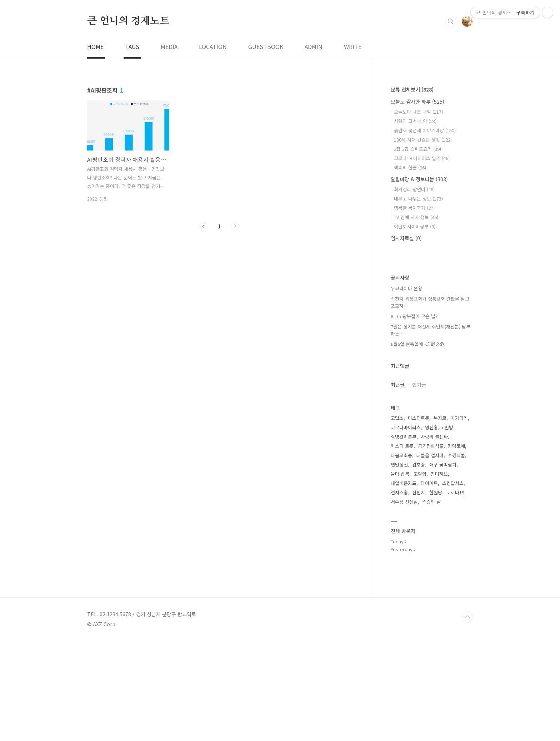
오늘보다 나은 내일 (418, 212)
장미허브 (439, 574)
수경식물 (456, 555)
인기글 (419, 485)
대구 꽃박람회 (443, 565)
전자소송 (399, 592)
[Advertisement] (214, 57)
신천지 (419, 592)
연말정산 (399, 565)
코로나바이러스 (406, 527)
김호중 (419, 565)
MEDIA (169, 147)
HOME (95, 147)
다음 (235, 326)
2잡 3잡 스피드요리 (417, 249)
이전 (204, 326)
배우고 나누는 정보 (418, 299)
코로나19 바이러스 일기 (422, 258)
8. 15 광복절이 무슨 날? (414, 416)
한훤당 (436, 592)
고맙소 (397, 518)
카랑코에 (456, 546)
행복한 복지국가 (414, 308)
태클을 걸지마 (430, 555)
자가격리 (459, 518)
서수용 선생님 (404, 602)
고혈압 (420, 574)
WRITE (353, 147)
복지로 (440, 518)
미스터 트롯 (402, 546)
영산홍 (431, 527)
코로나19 (455, 592)
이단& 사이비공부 (415, 327)
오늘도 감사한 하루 (417, 202)
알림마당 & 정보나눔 (419, 279)
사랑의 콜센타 (434, 537)
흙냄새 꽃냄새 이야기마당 (425, 230)
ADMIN (314, 147)
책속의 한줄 (410, 268)
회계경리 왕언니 (414, 289)
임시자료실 (406, 338)
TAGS (132, 147)
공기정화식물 (431, 546)
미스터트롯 (419, 518)
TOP (467, 717)
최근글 (398, 485)
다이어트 (429, 583)
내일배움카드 (404, 583)
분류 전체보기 (412, 189)
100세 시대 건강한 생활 (423, 240)
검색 (451, 122)
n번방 (448, 527)
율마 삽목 (400, 574)
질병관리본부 (404, 537)
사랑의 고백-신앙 (415, 221)
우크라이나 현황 (406, 388)
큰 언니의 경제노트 (128, 121)
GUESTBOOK (266, 147)
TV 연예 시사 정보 (416, 317)
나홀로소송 (401, 555)
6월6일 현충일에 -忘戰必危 (418, 444)
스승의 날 (431, 602)
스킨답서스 (453, 583)
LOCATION (213, 147)
